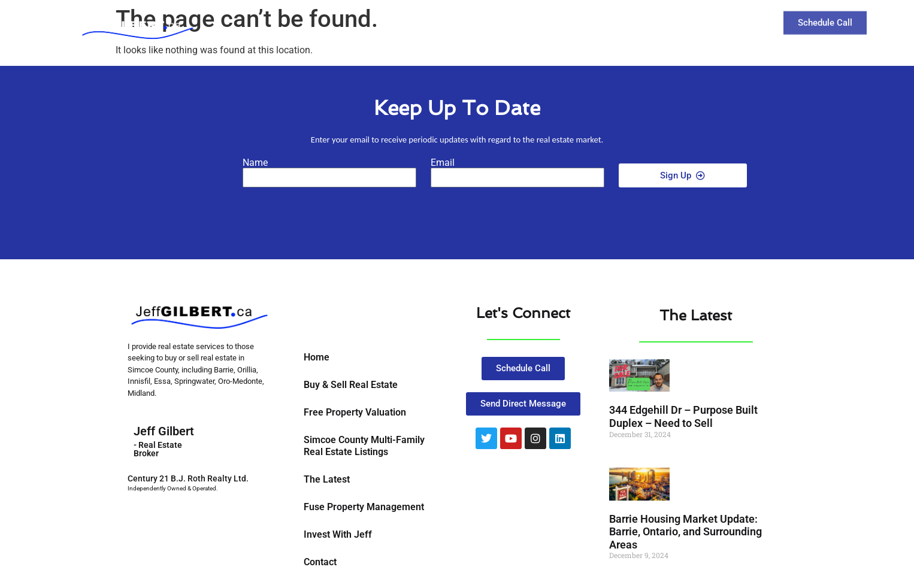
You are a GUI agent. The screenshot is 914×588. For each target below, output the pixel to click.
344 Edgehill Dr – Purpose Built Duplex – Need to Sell (683, 416)
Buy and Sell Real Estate (540, 22)
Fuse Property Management (364, 507)
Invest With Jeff (338, 534)
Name (255, 163)
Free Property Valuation (355, 412)
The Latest (645, 22)
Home (317, 357)
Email (443, 163)
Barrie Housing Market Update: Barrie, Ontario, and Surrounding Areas (685, 532)
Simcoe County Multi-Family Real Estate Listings (364, 446)
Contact (709, 22)
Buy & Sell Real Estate (351, 385)
